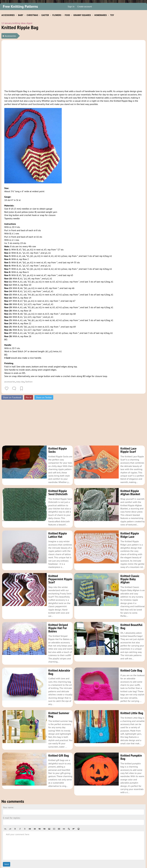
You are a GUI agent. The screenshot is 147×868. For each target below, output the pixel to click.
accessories (10, 382)
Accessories (10, 36)
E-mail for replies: (12, 802)
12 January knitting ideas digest (17, 23)
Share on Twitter (44, 397)
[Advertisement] (73, 64)
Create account (85, 6)
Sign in (71, 6)
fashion (29, 382)
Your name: (8, 791)
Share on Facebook (12, 397)
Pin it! (29, 397)
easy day (20, 382)
